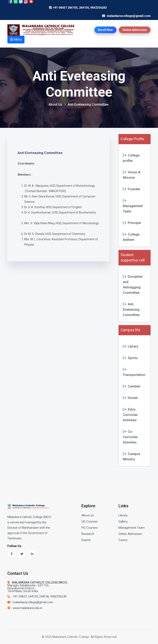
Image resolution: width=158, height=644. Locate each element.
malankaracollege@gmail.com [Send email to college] (129, 16)
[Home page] (42, 30)
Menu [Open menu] (16, 39)
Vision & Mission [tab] (132, 175)
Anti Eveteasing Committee (131, 310)
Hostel (130, 398)
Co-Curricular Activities (130, 437)
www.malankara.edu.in (27, 608)
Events (86, 540)
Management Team (133, 206)
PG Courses (90, 528)
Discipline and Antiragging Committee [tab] (133, 285)
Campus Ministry (132, 457)
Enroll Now (105, 30)
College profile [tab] (131, 158)
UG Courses (90, 521)
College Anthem (131, 237)
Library (131, 346)
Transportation (134, 372)
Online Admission (135, 30)
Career (123, 540)
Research (88, 534)
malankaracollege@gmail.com (33, 602)
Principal (132, 223)
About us (88, 515)
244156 (44, 596)
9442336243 (58, 596)
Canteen (132, 386)
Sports (130, 358)
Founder (132, 189)
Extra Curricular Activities (130, 415)
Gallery (123, 521)
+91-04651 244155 (25, 596)
